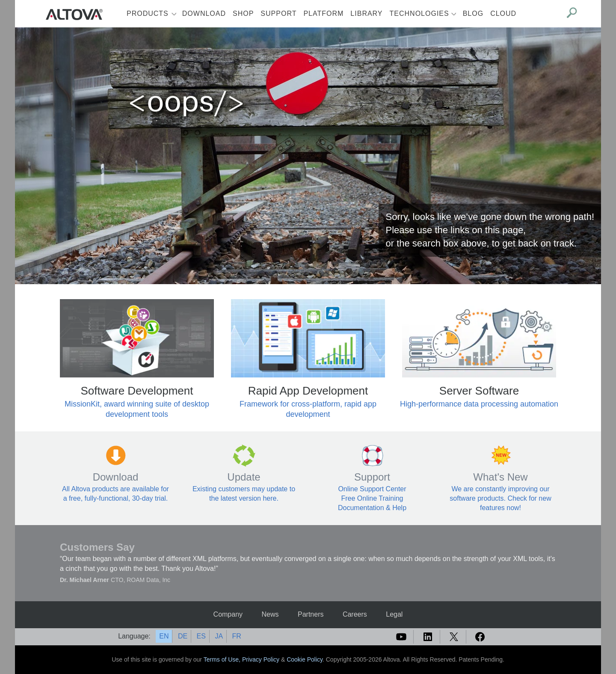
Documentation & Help (372, 508)
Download (204, 13)
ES (201, 636)
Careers (355, 614)
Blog (473, 13)
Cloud (503, 13)
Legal (394, 614)
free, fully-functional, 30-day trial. (118, 498)
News (270, 614)
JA (219, 636)
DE (183, 636)
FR (237, 636)
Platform (323, 13)
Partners (311, 614)
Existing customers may (230, 489)
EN (164, 636)
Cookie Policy (305, 659)
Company (228, 614)
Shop (243, 13)
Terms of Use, (223, 659)
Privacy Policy (261, 659)
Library (366, 13)
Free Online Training (372, 498)
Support (278, 13)
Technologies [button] (419, 13)
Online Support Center (372, 489)
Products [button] (148, 13)
